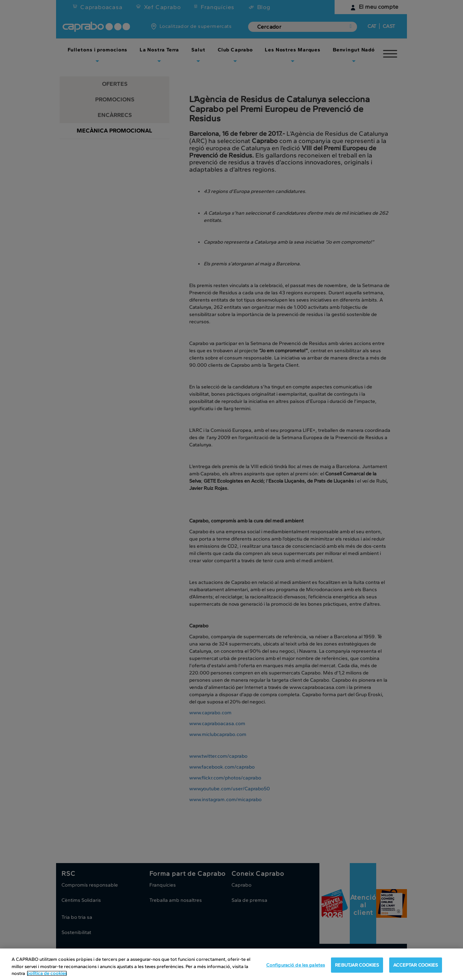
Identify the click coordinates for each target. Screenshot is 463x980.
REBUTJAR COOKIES (357, 969)
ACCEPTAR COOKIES (416, 969)
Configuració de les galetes (296, 969)
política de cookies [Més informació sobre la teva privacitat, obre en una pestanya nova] (47, 977)
